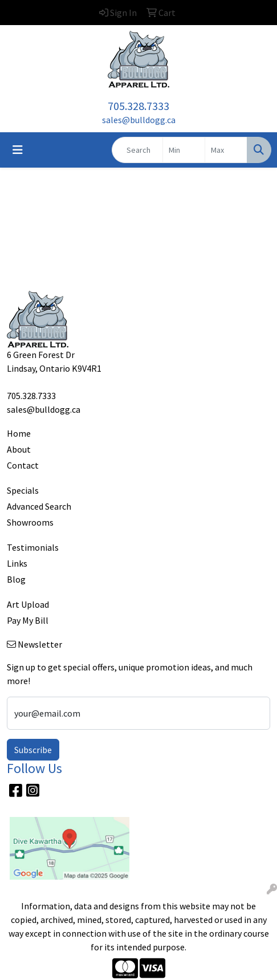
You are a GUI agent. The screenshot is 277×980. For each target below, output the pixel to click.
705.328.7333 (138, 106)
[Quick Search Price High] (226, 150)
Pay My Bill (28, 620)
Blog (16, 579)
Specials (23, 490)
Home (19, 433)
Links (17, 563)
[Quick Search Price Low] (184, 150)
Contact (23, 465)
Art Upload (28, 604)
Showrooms (30, 522)
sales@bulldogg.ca (139, 120)
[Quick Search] (137, 150)
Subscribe (33, 750)
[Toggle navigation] (18, 150)
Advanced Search (39, 506)
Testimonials (33, 547)
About (19, 449)
